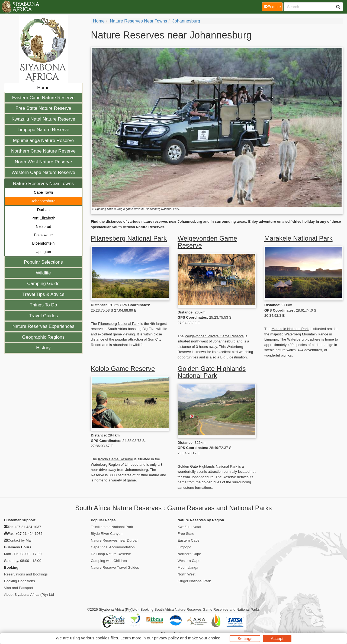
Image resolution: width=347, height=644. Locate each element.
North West (187, 574)
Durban (44, 210)
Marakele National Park (298, 238)
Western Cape (189, 561)
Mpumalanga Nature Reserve (44, 140)
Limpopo (184, 547)
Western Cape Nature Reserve (44, 172)
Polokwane (43, 235)
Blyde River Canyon (107, 534)
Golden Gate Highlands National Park (212, 372)
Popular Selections (43, 262)
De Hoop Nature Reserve (111, 554)
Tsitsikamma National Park (112, 527)
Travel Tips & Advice (43, 294)
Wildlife (43, 273)
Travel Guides (44, 316)
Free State (186, 534)
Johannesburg (43, 201)
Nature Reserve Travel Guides (115, 567)
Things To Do (43, 305)
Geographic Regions (44, 337)
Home (43, 88)
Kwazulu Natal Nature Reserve (43, 119)
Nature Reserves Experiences (44, 326)
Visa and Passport (19, 588)
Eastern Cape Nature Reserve (43, 98)
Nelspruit (43, 226)
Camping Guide (43, 284)
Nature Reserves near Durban (115, 540)
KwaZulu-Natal (189, 527)
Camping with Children (109, 561)
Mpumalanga (188, 567)
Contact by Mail (20, 540)
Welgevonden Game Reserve (207, 242)
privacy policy (166, 638)
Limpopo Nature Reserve (43, 130)
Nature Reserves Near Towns (43, 184)
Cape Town (44, 192)
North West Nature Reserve (44, 162)
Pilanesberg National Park (129, 238)
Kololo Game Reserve (123, 369)
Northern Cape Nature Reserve (43, 151)
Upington (44, 252)
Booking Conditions (20, 581)
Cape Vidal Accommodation (113, 547)
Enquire (273, 6)
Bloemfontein (44, 243)
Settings (245, 638)
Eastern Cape (189, 540)
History (43, 348)
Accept (277, 638)
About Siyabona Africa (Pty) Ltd (29, 595)
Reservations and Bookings (26, 574)
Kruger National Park (194, 581)
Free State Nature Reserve (43, 108)
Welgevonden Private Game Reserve (214, 336)
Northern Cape (189, 554)
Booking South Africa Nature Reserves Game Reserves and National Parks (200, 609)
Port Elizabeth (44, 218)
